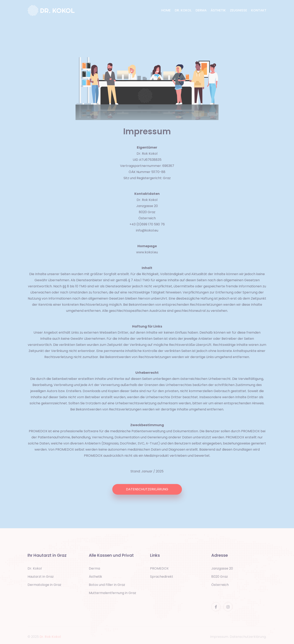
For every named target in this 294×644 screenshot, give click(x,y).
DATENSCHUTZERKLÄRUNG (147, 489)
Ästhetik (95, 578)
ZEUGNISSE (238, 10)
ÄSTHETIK (218, 10)
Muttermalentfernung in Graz (112, 595)
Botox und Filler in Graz (107, 586)
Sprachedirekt (162, 578)
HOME (166, 10)
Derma (94, 570)
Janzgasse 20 (222, 570)
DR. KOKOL (183, 10)
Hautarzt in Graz (41, 578)
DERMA (201, 10)
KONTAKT (259, 10)
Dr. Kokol (35, 570)
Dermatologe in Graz (44, 586)
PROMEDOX (159, 570)
